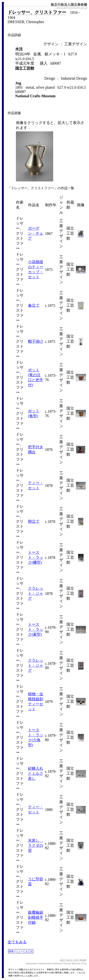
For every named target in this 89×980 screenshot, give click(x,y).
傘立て (34, 305)
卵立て (34, 521)
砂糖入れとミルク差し (36, 773)
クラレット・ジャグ (36, 593)
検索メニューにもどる (21, 951)
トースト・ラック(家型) (36, 629)
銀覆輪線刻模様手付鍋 (36, 917)
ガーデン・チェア (36, 233)
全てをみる (17, 942)
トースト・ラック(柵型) (36, 557)
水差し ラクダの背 (36, 845)
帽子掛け (36, 341)
